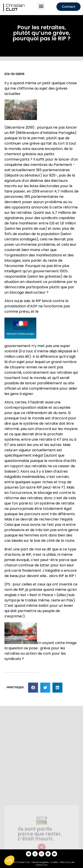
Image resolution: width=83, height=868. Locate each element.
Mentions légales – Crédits (45, 862)
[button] (41, 6)
